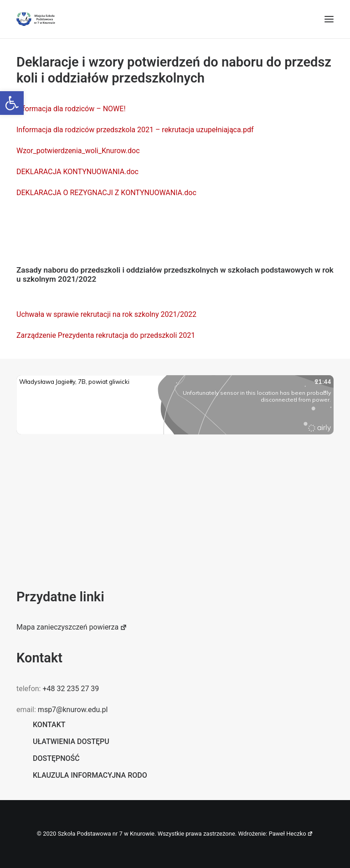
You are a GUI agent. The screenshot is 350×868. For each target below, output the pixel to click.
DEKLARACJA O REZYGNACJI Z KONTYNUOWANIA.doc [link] (106, 193)
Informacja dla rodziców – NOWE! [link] (72, 109)
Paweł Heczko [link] (291, 834)
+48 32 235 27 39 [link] (71, 689)
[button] (329, 19)
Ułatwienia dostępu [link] (71, 741)
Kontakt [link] (49, 725)
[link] (12, 103)
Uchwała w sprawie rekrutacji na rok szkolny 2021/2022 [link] (106, 314)
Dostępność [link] (56, 758)
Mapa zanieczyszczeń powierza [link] (72, 627)
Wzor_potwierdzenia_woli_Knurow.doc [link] (78, 151)
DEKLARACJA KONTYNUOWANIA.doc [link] (77, 172)
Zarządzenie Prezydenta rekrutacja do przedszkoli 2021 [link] (106, 335)
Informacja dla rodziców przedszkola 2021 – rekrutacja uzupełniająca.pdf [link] (135, 130)
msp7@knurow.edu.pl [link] (73, 710)
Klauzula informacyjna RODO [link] (90, 775)
